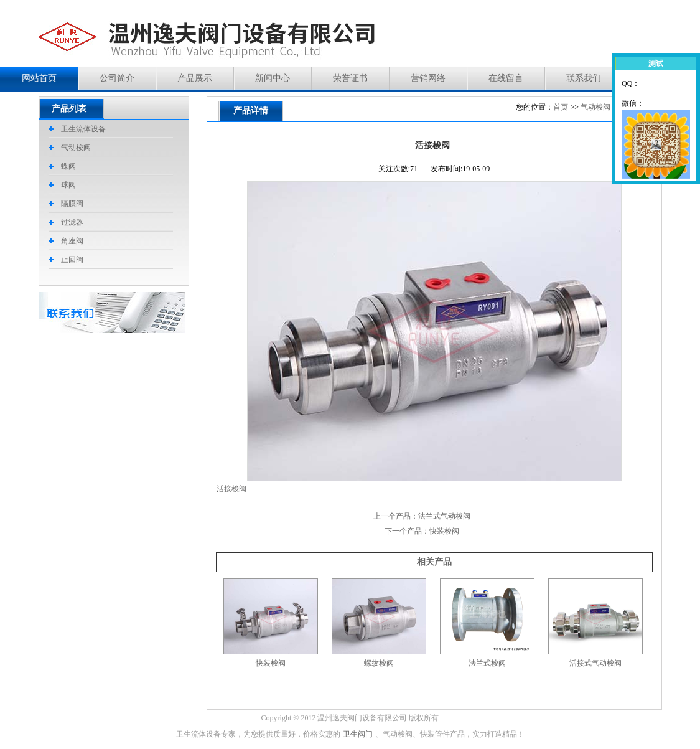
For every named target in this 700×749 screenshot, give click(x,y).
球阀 (68, 185)
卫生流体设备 (83, 129)
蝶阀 (68, 166)
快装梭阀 (444, 531)
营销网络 (428, 78)
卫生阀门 (358, 734)
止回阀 (72, 260)
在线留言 (506, 78)
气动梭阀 (595, 107)
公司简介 (117, 78)
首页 (561, 107)
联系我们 (584, 78)
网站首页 (39, 78)
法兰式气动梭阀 (444, 516)
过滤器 (72, 222)
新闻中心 (273, 78)
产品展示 (195, 78)
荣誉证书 (350, 78)
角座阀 (72, 241)
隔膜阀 (72, 204)
